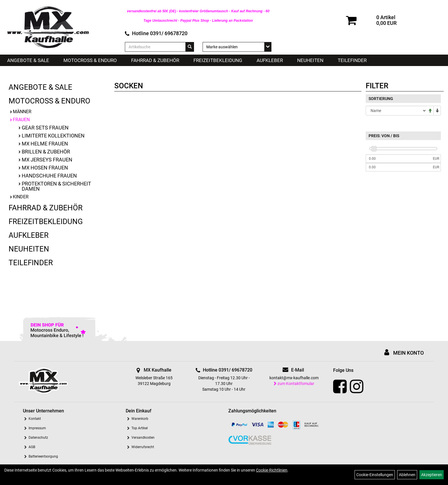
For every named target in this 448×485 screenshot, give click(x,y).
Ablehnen (407, 475)
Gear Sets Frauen (45, 128)
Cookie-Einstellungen (375, 475)
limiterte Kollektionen (53, 136)
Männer (22, 112)
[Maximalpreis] (399, 167)
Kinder (21, 197)
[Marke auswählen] (237, 47)
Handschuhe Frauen (49, 176)
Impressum (37, 428)
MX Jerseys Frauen (47, 160)
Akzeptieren (432, 475)
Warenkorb (140, 419)
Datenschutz (38, 438)
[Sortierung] (396, 111)
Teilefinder (352, 60)
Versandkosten (143, 438)
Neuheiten (310, 60)
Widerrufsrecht (143, 447)
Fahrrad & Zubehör (155, 60)
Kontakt (35, 419)
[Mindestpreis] (399, 159)
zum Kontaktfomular (294, 384)
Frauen (21, 120)
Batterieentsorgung (43, 456)
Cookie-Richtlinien (272, 470)
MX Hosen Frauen (45, 168)
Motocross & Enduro (90, 60)
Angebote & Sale (28, 60)
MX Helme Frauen (45, 144)
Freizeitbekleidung (218, 60)
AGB (32, 447)
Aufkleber (270, 60)
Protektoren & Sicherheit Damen (56, 186)
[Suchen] (190, 47)
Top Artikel (140, 428)
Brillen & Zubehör (46, 152)
